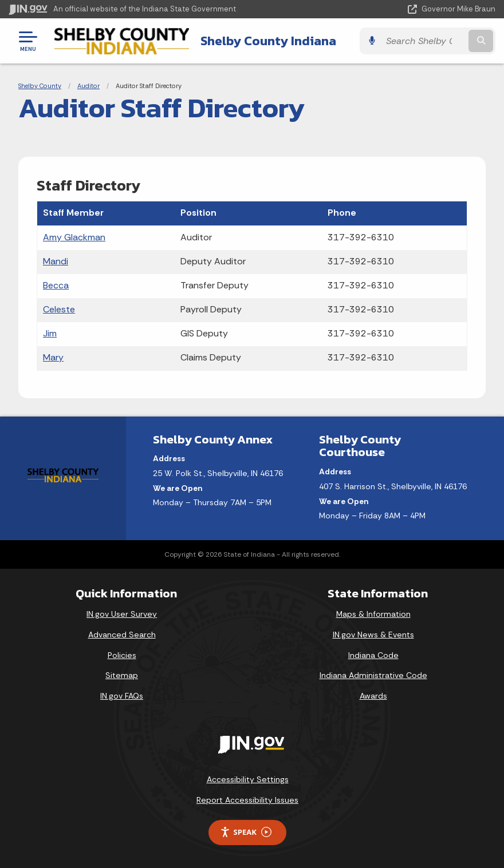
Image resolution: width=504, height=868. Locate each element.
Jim (50, 333)
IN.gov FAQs (122, 696)
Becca (56, 285)
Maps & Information (373, 614)
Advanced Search (122, 635)
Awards (373, 696)
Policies (122, 655)
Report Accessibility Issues (247, 800)
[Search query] (424, 41)
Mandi (56, 261)
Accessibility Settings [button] (248, 779)
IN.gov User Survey (122, 614)
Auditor (88, 86)
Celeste (59, 309)
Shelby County (40, 86)
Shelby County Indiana (268, 41)
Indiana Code (373, 655)
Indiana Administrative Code (373, 675)
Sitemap (122, 675)
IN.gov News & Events (373, 635)
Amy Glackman (74, 237)
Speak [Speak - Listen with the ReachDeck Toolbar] (246, 832)
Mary (53, 357)
